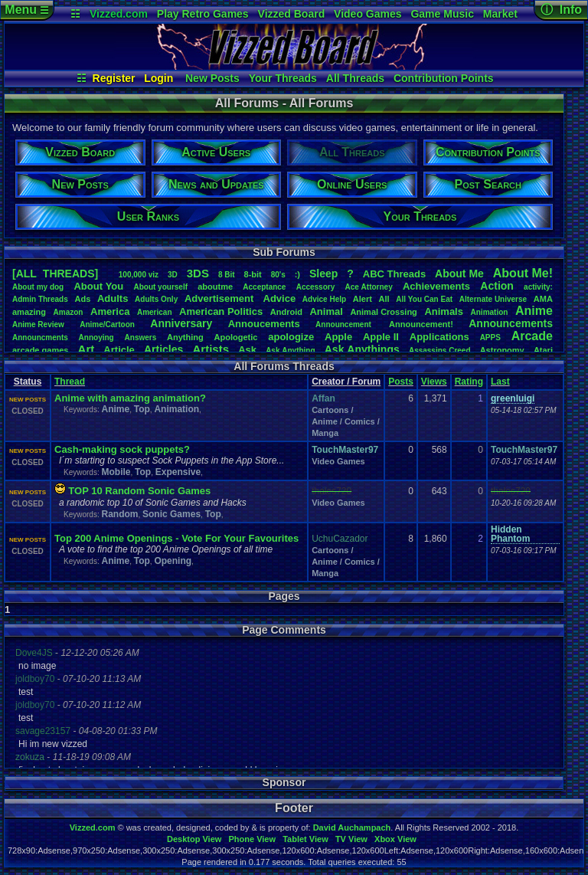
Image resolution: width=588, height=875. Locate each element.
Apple (338, 337)
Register (114, 78)
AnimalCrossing (383, 312)
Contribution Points (444, 78)
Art (87, 349)
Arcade (532, 336)
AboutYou (98, 286)
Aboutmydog (38, 287)
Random (119, 514)
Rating (469, 382)
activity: (538, 287)
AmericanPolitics (221, 311)
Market (500, 14)
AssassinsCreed (440, 351)
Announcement (345, 324)
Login (158, 78)
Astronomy (502, 350)
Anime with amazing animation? (130, 398)
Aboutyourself (160, 287)
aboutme (215, 287)
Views (434, 382)
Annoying (96, 338)
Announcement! (421, 324)
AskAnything (290, 351)
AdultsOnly (156, 299)
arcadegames (40, 350)
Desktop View (194, 839)
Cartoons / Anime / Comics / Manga (346, 421)
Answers (141, 338)
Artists (211, 349)
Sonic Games (171, 514)
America (110, 311)
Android (286, 312)
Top (142, 409)
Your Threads (283, 78)
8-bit (253, 274)
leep (323, 274)
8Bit (227, 275)
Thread (70, 382)
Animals (444, 311)
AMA (543, 299)
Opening (173, 561)
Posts (401, 382)
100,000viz (139, 275)
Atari (543, 350)
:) (297, 274)
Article (119, 350)
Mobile (116, 472)
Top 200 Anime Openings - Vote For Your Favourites (176, 538)
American (155, 312)
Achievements (436, 286)
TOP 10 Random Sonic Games (139, 491)
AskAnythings (362, 349)
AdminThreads (40, 299)
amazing (29, 312)
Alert (363, 299)
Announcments (40, 338)
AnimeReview (38, 324)
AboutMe (459, 274)
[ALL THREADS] (55, 274)
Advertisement (220, 298)
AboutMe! (523, 273)
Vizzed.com (119, 14)
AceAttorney (368, 287)
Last (500, 382)
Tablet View (305, 839)
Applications (439, 337)
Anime (534, 311)
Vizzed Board (292, 14)
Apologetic (236, 337)
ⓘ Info (561, 10)
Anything (185, 337)
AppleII (381, 337)
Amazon (69, 312)
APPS (490, 338)
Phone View (252, 839)
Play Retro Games (203, 14)
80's (278, 275)
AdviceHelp (324, 299)
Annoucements (264, 324)
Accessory (316, 287)
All (384, 299)
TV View (351, 839)
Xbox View (395, 839)
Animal (326, 311)
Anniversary (181, 323)
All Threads (355, 78)
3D (173, 275)
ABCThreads (394, 274)
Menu (26, 10)
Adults (113, 298)
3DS (198, 273)
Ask (247, 350)
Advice (280, 298)
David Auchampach (352, 827)
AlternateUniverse (493, 299)
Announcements (511, 323)
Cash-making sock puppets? (122, 449)
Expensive (178, 472)
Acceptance (264, 287)
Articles (163, 349)
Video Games (367, 14)
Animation (490, 312)
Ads (82, 299)
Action (497, 286)
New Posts (212, 78)
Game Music (442, 14)
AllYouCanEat (424, 299)
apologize (291, 337)
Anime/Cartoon (107, 324)
